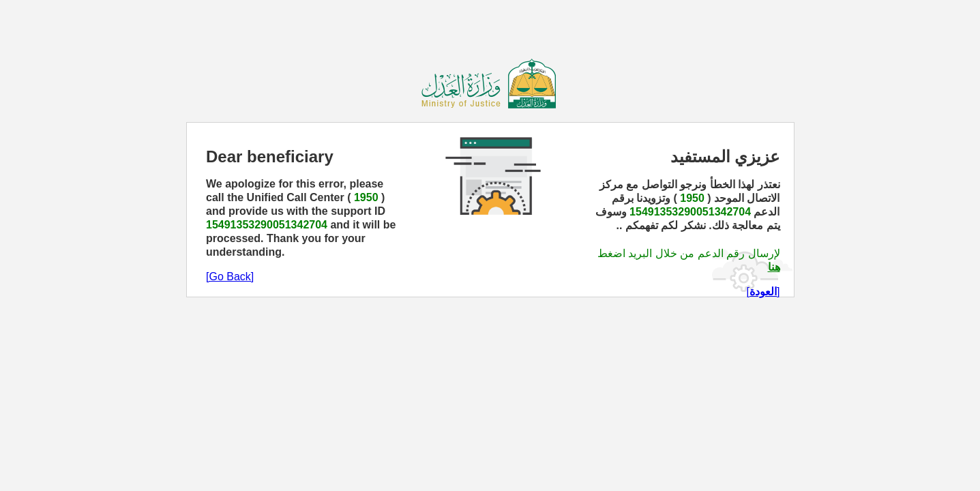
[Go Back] (230, 277)
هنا (774, 267)
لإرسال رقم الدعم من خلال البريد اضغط (689, 253)
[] (763, 292)
